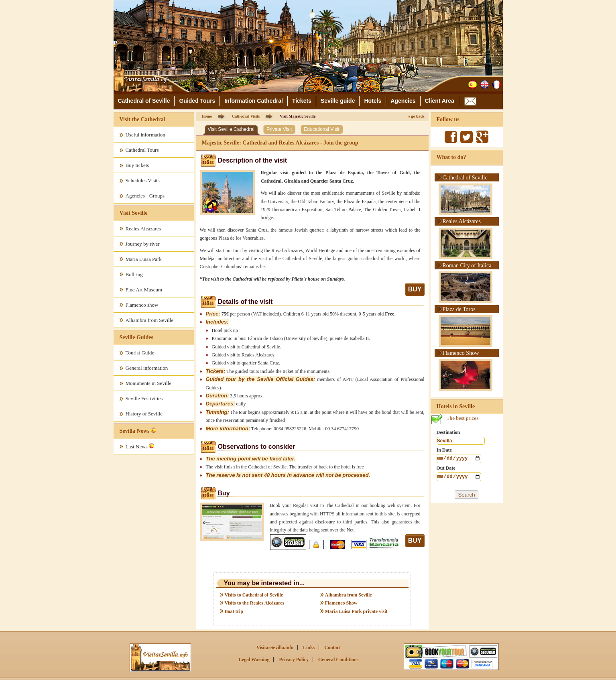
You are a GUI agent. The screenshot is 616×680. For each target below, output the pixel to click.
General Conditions (338, 660)
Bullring (134, 274)
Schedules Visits (143, 180)
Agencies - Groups (145, 196)
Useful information (145, 135)
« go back (416, 116)
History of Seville (144, 414)
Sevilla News (135, 431)
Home (207, 116)
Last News (140, 446)
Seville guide (338, 101)
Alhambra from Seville (150, 320)
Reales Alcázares (143, 229)
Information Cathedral (253, 101)
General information (147, 368)
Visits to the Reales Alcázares (255, 603)
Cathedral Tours (142, 150)
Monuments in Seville (149, 383)
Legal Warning (254, 660)
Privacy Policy (294, 660)
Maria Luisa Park (144, 259)
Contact (332, 647)
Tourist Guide (140, 353)
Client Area (440, 101)
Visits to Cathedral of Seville (254, 595)
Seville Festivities (144, 398)
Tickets (302, 101)
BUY (415, 289)
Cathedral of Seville (144, 101)
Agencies (403, 101)
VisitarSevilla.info (275, 647)
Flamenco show (142, 305)
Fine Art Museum (144, 290)
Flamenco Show (341, 603)
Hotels (373, 101)
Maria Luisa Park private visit (356, 611)
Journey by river (143, 244)
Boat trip (234, 611)
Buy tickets (137, 165)
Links (309, 647)
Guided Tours (197, 101)
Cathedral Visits (246, 116)
